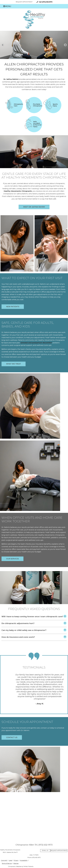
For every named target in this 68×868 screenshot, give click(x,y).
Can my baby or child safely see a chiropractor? (24, 630)
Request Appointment (24, 2)
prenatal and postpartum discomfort (36, 343)
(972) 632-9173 (47, 2)
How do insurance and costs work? (18, 637)
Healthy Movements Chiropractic (18, 191)
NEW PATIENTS (13, 307)
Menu (7, 6)
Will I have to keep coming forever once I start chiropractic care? (32, 617)
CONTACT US (12, 737)
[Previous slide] (3, 45)
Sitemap (16, 863)
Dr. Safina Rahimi (11, 79)
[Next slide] (65, 45)
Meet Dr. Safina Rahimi (34, 207)
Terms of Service (7, 863)
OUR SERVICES (12, 559)
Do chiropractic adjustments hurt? (18, 624)
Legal (11, 860)
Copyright (4, 860)
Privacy (16, 860)
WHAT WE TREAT (14, 364)
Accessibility (24, 860)
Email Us (45, 851)
